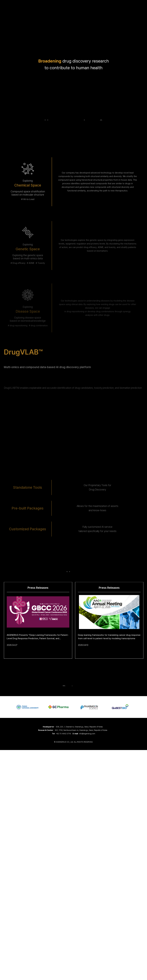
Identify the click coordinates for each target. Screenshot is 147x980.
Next (142, 707)
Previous (5, 707)
